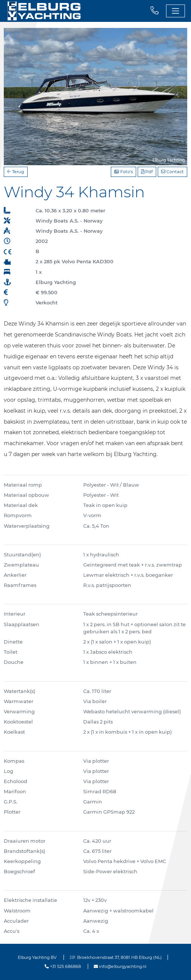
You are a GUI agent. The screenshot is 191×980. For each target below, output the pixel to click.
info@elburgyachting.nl (120, 966)
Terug (16, 172)
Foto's (123, 172)
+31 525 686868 (63, 966)
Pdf (147, 172)
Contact (172, 172)
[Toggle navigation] (175, 11)
